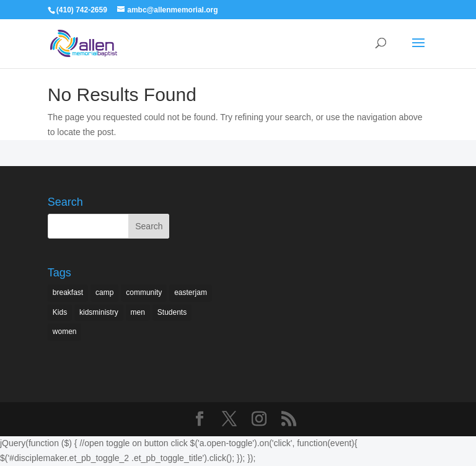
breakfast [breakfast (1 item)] (68, 292)
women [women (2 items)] (65, 332)
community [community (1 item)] (144, 292)
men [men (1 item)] (138, 312)
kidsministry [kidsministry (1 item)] (99, 312)
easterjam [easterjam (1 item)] (191, 292)
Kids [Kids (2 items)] (60, 312)
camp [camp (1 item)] (104, 292)
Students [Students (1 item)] (172, 312)
